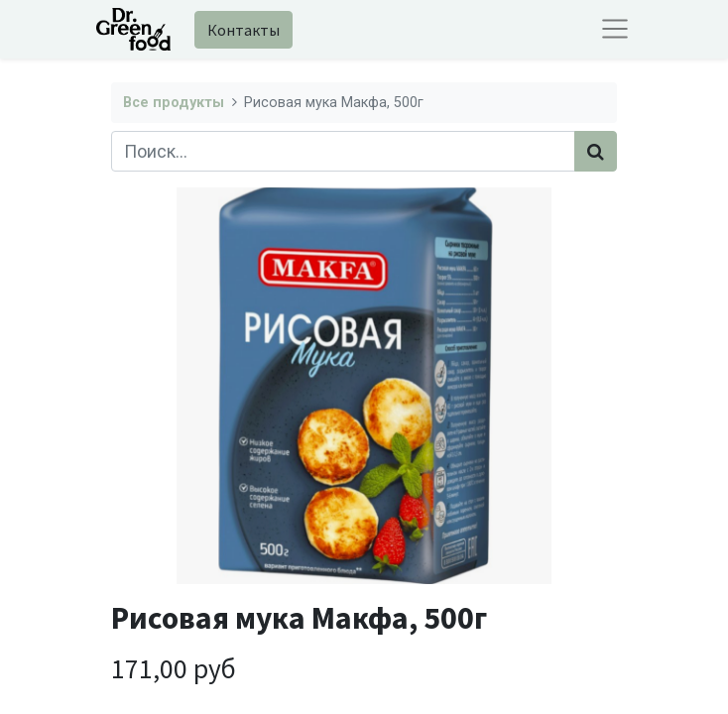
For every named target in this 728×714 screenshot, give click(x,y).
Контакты (243, 30)
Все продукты (174, 103)
